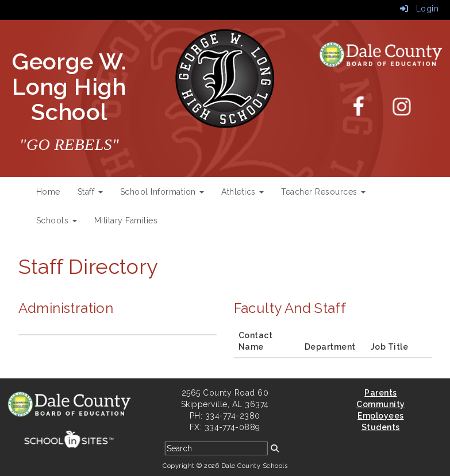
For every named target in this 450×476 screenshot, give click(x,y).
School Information (162, 192)
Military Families (126, 220)
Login (420, 9)
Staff (90, 192)
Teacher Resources (323, 192)
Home (48, 192)
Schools (57, 220)
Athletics (243, 192)
